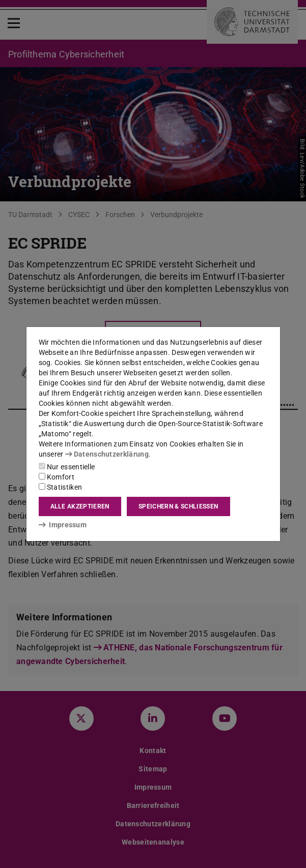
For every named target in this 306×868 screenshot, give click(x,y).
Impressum (63, 525)
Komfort (57, 477)
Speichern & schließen (178, 506)
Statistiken (61, 487)
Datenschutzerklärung (107, 454)
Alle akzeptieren (80, 506)
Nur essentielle (67, 467)
